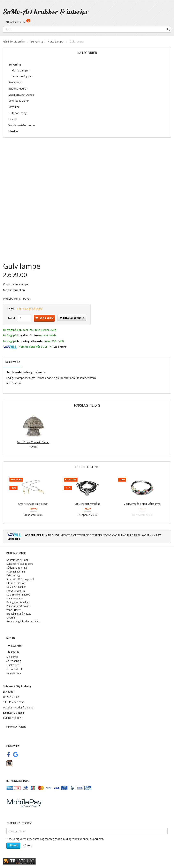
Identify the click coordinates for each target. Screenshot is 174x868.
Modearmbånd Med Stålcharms (142, 504)
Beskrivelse (13, 362)
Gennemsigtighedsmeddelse (23, 621)
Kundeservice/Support (20, 564)
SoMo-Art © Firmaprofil (20, 579)
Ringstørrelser (15, 598)
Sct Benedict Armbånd (88, 504)
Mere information (14, 290)
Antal (12, 318)
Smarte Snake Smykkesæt (33, 504)
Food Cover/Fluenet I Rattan (33, 442)
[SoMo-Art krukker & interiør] (46, 12)
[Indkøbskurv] (87, 22)
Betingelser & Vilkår (18, 602)
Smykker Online (28, 335)
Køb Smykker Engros (18, 594)
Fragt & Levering (16, 571)
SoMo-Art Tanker (16, 587)
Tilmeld (13, 846)
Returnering (13, 575)
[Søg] (169, 29)
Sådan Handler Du (17, 568)
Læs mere (60, 347)
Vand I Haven (14, 610)
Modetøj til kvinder (30, 341)
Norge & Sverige (16, 591)
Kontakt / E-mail (14, 713)
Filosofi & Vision (16, 583)
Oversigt (11, 617)
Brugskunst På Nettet (19, 614)
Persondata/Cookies (18, 606)
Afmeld (28, 846)
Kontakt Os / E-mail (17, 560)
